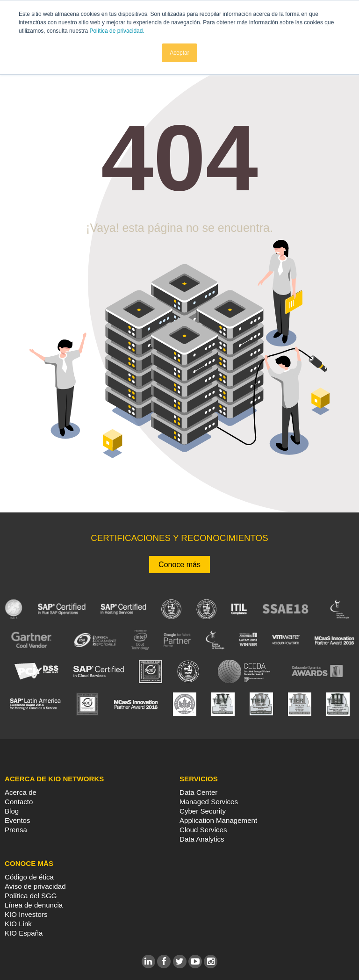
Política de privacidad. (117, 31)
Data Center (198, 792)
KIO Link (18, 924)
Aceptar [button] (179, 53)
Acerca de (21, 792)
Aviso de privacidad (35, 886)
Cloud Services (203, 830)
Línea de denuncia (34, 905)
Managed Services (209, 802)
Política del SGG (31, 896)
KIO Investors (26, 914)
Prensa (16, 830)
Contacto (19, 802)
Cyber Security (203, 811)
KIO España (24, 933)
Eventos (18, 820)
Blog (12, 811)
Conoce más (179, 565)
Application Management (218, 820)
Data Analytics (202, 839)
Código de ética (29, 877)
